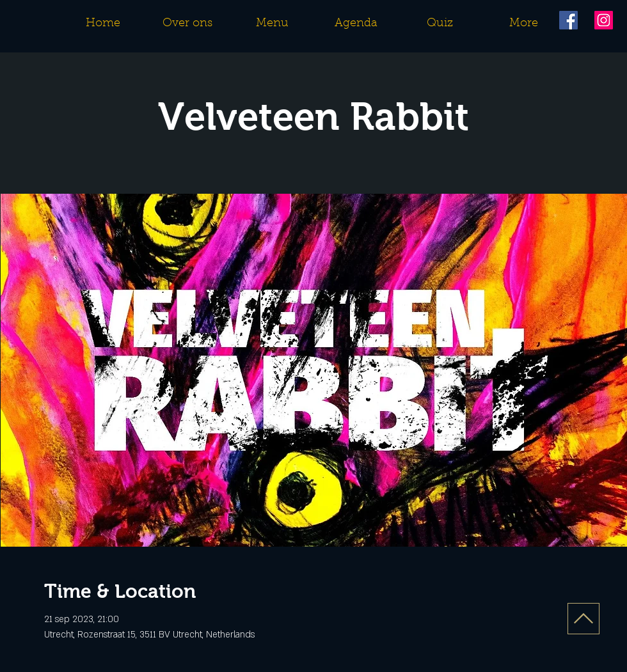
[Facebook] (568, 20)
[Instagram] (604, 20)
